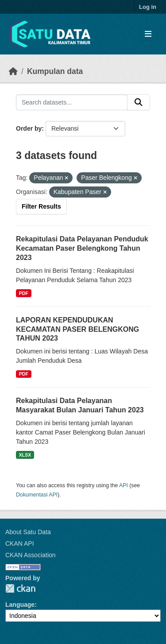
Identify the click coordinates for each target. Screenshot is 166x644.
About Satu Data (28, 532)
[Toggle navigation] (148, 34)
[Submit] (139, 102)
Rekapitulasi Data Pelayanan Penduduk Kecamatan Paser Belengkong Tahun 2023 (82, 248)
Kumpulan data (55, 71)
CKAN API (20, 543)
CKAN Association (31, 555)
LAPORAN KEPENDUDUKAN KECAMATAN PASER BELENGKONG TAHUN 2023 (77, 329)
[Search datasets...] (72, 102)
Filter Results (41, 206)
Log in (148, 7)
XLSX (25, 455)
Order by (29, 128)
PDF (24, 293)
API (124, 485)
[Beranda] (13, 71)
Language (20, 605)
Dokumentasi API (37, 495)
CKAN (20, 588)
